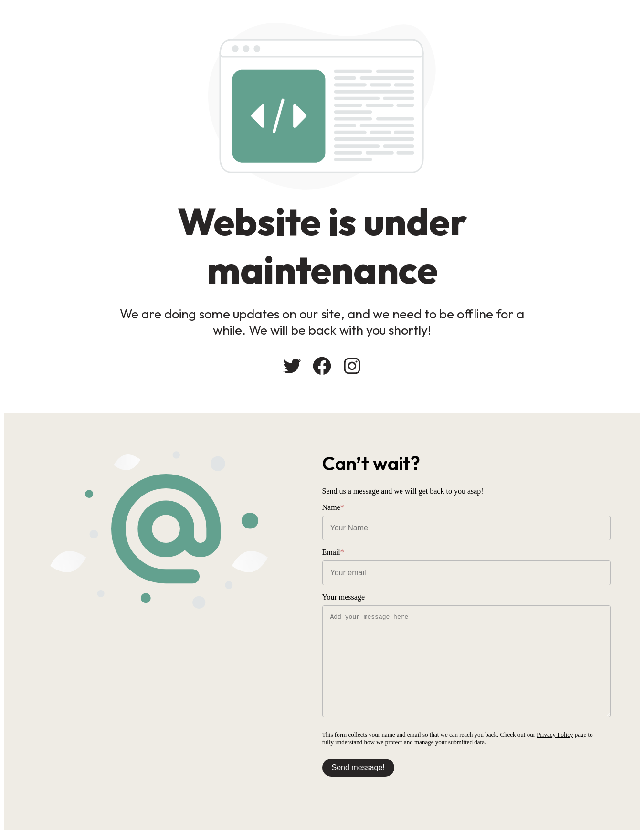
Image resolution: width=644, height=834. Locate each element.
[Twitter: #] (292, 366)
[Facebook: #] (322, 366)
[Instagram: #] (352, 366)
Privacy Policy (555, 734)
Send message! (358, 767)
